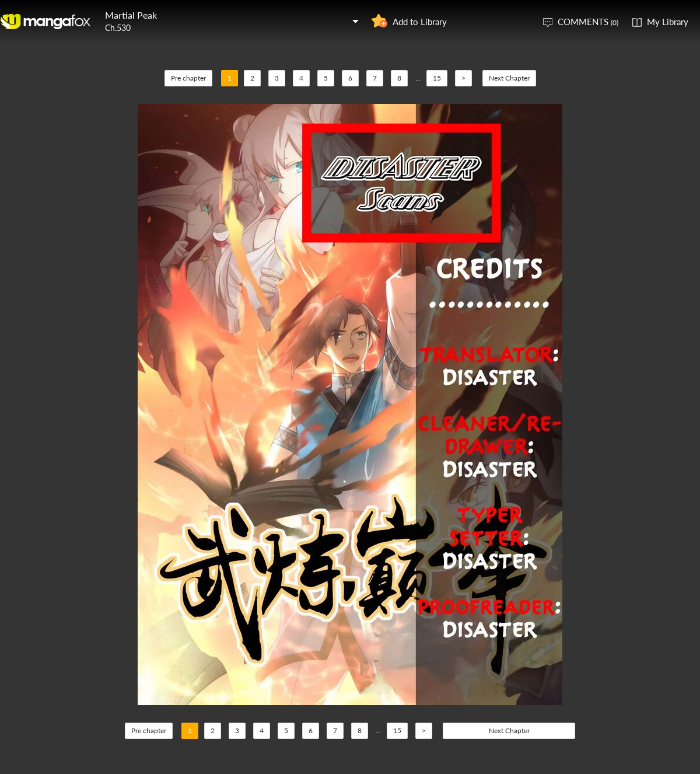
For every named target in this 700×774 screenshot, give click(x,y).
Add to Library (420, 22)
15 (437, 78)
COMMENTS (588, 22)
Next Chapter (509, 78)
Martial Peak (131, 15)
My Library (668, 22)
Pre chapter (188, 78)
